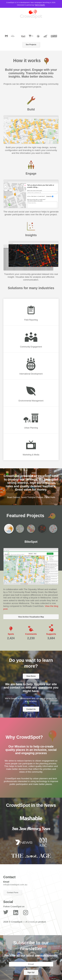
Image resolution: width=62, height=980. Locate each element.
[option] (31, 124)
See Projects (31, 45)
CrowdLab (33, 922)
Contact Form (13, 892)
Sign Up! (31, 972)
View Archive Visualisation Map (31, 617)
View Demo (31, 676)
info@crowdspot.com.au (15, 885)
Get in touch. (40, 5)
